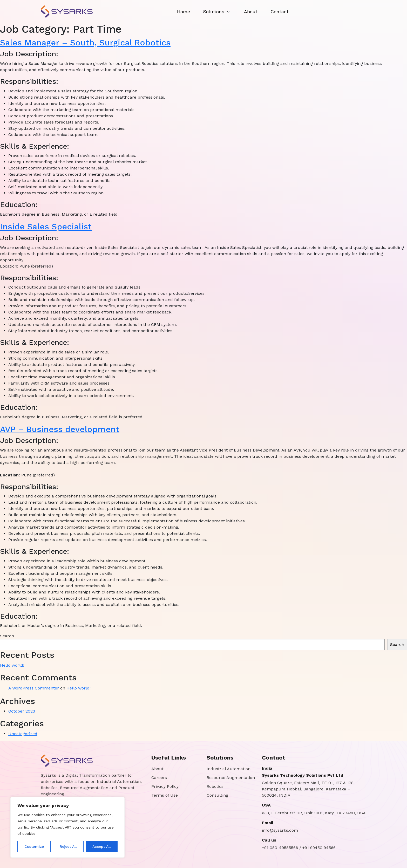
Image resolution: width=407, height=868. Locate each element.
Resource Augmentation (231, 778)
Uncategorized (23, 734)
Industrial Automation (229, 769)
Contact (280, 12)
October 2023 (22, 711)
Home (184, 12)
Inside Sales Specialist (46, 227)
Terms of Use (165, 795)
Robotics (215, 786)
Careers (159, 778)
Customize (34, 846)
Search (7, 636)
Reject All (68, 846)
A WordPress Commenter (34, 688)
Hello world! (12, 665)
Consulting (217, 795)
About (251, 12)
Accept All (101, 846)
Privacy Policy (165, 786)
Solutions (214, 12)
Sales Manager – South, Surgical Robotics (85, 43)
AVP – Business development (60, 429)
